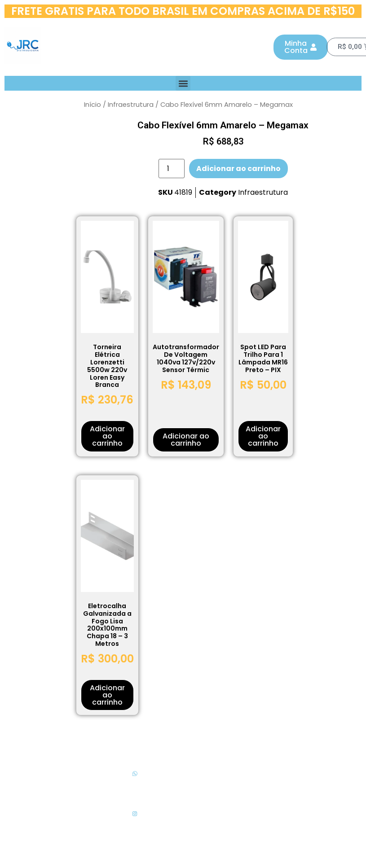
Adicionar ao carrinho (238, 169)
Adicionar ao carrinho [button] (107, 436)
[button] (183, 83)
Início (93, 105)
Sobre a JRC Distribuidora (232, 812)
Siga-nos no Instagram (135, 826)
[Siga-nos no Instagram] (135, 814)
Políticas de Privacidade (231, 774)
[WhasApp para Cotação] (135, 774)
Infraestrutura (131, 105)
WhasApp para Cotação (134, 787)
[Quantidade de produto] (172, 169)
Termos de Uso (232, 793)
